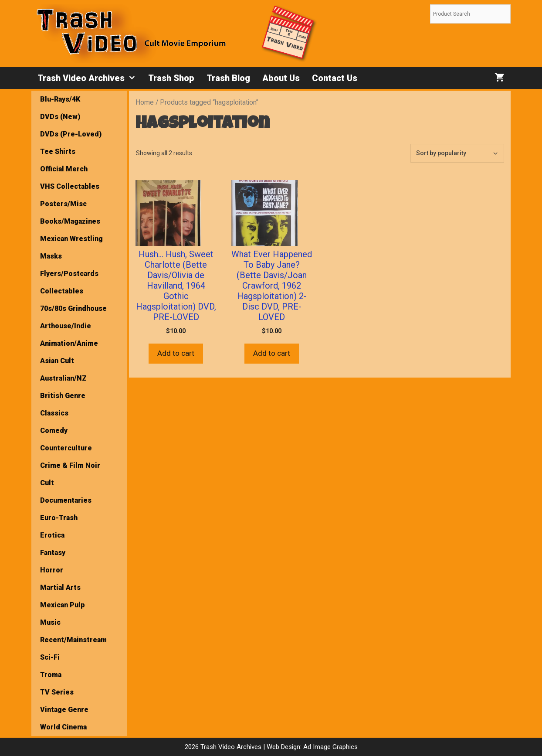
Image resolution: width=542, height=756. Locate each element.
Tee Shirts (58, 152)
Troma (51, 675)
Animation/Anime (69, 343)
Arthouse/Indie (66, 326)
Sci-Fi (50, 657)
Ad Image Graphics (330, 747)
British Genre (63, 396)
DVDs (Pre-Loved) (71, 134)
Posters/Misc (63, 204)
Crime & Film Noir (70, 465)
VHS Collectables (70, 186)
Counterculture (66, 448)
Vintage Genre (64, 710)
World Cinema (63, 727)
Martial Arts (60, 587)
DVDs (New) (60, 117)
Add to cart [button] (176, 353)
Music (50, 622)
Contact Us (335, 78)
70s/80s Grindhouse (73, 308)
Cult (47, 483)
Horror (52, 570)
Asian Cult (57, 361)
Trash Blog (228, 78)
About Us (281, 78)
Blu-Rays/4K (60, 99)
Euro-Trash (59, 518)
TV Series (57, 692)
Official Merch (64, 169)
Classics (54, 413)
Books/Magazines (70, 221)
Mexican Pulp (63, 605)
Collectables (62, 291)
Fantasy (53, 553)
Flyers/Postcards (69, 274)
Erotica (52, 535)
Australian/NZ (63, 378)
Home (145, 102)
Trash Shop (171, 78)
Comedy (54, 431)
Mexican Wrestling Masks (71, 247)
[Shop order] (457, 153)
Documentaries (66, 500)
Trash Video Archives (90, 78)
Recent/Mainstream (73, 640)
